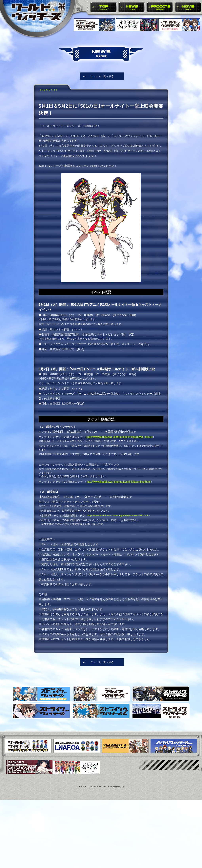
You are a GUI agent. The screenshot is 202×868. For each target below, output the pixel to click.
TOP (104, 7)
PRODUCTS (160, 7)
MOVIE (188, 7)
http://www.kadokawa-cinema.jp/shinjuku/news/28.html (119, 437)
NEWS (132, 7)
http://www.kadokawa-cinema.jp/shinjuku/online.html (119, 482)
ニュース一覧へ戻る (102, 76)
